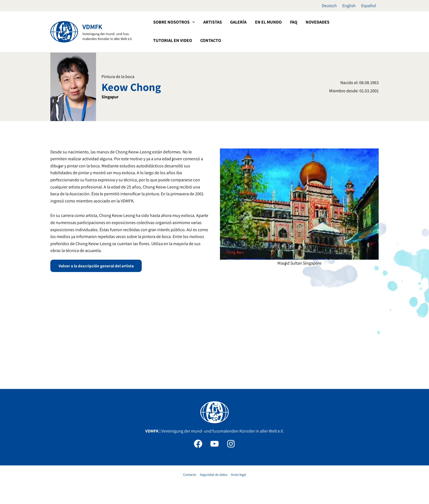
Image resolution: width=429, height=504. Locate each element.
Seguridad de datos (214, 475)
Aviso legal (238, 475)
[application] (192, 22)
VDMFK (92, 27)
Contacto (190, 475)
